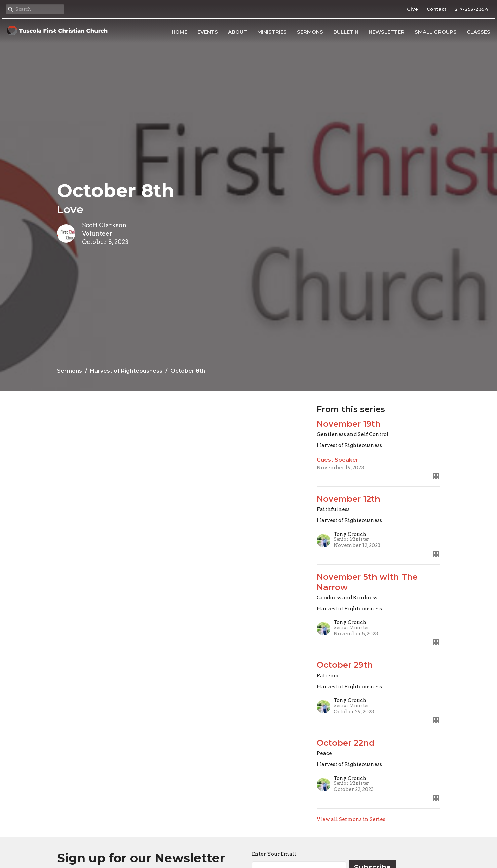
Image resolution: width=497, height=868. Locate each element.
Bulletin (346, 32)
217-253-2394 (471, 9)
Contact (437, 9)
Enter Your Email (274, 854)
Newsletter (387, 32)
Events (208, 32)
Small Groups (436, 32)
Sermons (310, 32)
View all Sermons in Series (351, 819)
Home (179, 32)
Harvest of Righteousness (126, 371)
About (238, 32)
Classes (479, 32)
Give (413, 9)
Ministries (272, 32)
